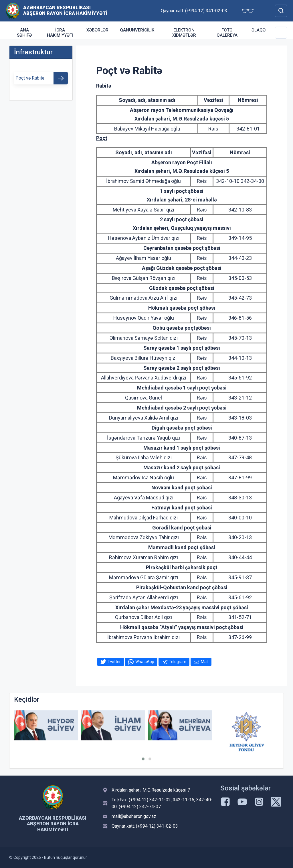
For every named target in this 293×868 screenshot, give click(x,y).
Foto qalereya (227, 33)
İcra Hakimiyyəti (60, 33)
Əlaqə (259, 30)
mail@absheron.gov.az (134, 816)
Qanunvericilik (137, 30)
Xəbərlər (97, 30)
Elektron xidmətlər (184, 33)
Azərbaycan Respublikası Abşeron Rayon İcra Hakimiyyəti (65, 10)
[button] (143, 759)
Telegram (178, 662)
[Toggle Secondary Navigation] (281, 33)
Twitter (114, 662)
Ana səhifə (24, 33)
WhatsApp (145, 662)
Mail (205, 662)
